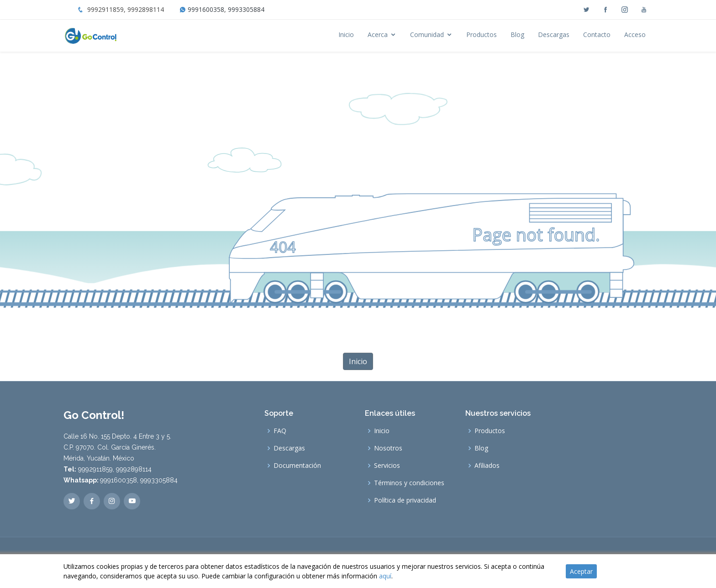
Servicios (387, 466)
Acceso (635, 34)
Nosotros (388, 448)
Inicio (346, 34)
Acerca (378, 34)
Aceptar (581, 571)
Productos (482, 34)
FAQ (280, 431)
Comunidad (427, 34)
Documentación (297, 466)
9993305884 (246, 9)
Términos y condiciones (409, 483)
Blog (517, 34)
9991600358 (206, 9)
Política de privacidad (405, 500)
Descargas (554, 34)
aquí (385, 576)
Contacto (597, 34)
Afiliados (487, 466)
